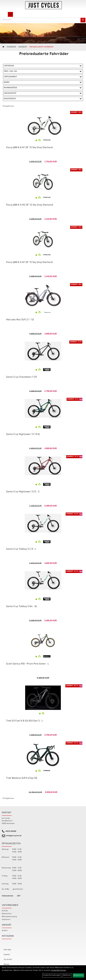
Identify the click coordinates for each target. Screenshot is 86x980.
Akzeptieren (78, 975)
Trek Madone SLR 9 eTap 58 (22, 778)
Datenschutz (7, 914)
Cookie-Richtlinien (59, 971)
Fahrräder (11, 47)
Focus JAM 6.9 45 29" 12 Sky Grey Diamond (30, 205)
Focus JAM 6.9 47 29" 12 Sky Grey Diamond (29, 263)
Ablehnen (67, 975)
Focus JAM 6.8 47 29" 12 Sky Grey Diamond (29, 148)
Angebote (23, 47)
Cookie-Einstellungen (52, 975)
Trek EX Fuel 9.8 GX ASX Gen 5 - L (24, 721)
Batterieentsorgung (9, 917)
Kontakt (5, 911)
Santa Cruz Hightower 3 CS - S (23, 492)
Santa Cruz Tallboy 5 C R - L (21, 549)
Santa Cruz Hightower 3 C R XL (23, 435)
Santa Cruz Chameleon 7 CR (21, 377)
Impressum (6, 920)
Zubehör (7, 955)
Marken (7, 964)
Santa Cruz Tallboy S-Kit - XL (22, 607)
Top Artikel (8, 960)
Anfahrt (5, 931)
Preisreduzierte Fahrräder (41, 47)
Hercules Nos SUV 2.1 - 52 (20, 320)
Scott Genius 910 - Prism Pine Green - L (27, 664)
